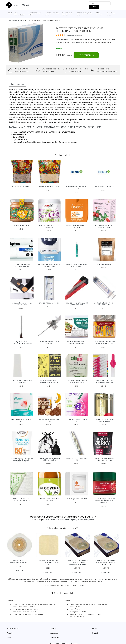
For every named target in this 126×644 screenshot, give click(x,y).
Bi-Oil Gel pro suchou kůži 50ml (77, 499)
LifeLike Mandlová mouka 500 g (49, 187)
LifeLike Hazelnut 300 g (22, 225)
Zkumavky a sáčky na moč (86, 520)
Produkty (15, 21)
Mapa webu (54, 633)
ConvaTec (79, 42)
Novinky (10, 633)
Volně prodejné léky (19, 14)
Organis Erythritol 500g (104, 264)
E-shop (20, 21)
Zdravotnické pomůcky (56, 520)
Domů (10, 13)
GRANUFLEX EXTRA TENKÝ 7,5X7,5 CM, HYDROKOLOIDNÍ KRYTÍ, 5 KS (49, 563)
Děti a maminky (99, 14)
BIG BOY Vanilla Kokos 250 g (104, 187)
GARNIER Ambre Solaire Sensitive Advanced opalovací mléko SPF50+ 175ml (22, 460)
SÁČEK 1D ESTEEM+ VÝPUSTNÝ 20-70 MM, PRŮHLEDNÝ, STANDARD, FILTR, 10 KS (78, 563)
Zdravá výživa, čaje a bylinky (85, 14)
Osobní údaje (54, 637)
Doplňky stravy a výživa (35, 14)
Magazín (53, 629)
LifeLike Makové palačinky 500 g (22, 187)
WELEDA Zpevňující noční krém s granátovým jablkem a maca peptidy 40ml (104, 501)
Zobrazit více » (106, 42)
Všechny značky (13, 629)
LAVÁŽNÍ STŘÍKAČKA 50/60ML (49, 303)
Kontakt (95, 633)
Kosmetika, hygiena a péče (52, 14)
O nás (94, 629)
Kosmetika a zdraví (111, 14)
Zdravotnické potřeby (67, 14)
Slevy (9, 637)
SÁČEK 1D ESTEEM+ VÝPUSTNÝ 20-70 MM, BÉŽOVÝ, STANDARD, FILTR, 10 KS (107, 563)
